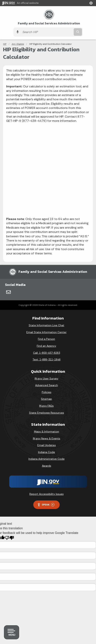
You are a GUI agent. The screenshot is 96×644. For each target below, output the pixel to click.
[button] (92, 3)
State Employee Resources (47, 413)
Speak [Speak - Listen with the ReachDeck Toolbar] (46, 505)
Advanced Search (47, 385)
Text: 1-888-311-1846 (46, 359)
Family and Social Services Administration (49, 23)
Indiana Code (47, 452)
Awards (47, 466)
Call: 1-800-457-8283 (47, 353)
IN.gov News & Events (47, 438)
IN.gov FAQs (46, 406)
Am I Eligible (18, 44)
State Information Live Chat (46, 325)
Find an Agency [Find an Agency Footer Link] (46, 346)
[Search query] (47, 32)
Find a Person (46, 339)
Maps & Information (47, 432)
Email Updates (47, 445)
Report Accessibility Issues (47, 494)
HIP (5, 44)
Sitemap (46, 399)
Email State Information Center (46, 332)
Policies (47, 392)
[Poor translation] (9, 538)
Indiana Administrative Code (47, 459)
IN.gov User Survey (46, 378)
